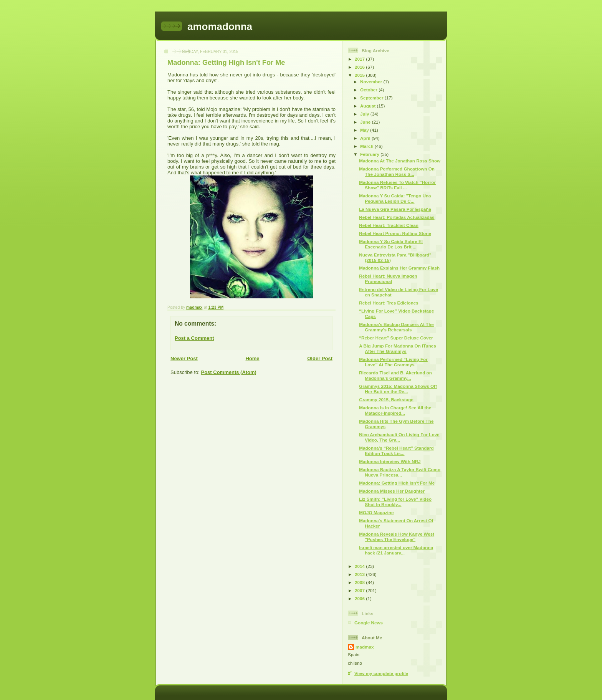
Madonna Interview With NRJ (390, 461)
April (366, 138)
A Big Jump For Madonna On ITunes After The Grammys (398, 348)
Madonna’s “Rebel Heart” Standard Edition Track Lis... (396, 451)
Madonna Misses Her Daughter (392, 491)
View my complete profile (381, 673)
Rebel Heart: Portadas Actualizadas (397, 217)
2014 (360, 566)
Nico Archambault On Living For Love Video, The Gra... (399, 437)
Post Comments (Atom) (229, 372)
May (365, 130)
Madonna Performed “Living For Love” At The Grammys (393, 362)
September (372, 98)
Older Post (320, 358)
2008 (360, 582)
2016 (360, 67)
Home (252, 358)
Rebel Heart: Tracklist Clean (389, 225)
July (365, 114)
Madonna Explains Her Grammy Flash (399, 268)
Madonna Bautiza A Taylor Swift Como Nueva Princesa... (400, 472)
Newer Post (184, 358)
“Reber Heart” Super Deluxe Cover (396, 338)
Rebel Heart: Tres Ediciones (389, 303)
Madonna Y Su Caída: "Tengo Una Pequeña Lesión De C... (395, 198)
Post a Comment (194, 338)
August (369, 106)
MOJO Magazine (376, 512)
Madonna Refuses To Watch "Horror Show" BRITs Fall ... (397, 185)
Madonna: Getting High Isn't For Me (397, 483)
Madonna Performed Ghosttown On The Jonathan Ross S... (397, 171)
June (366, 122)
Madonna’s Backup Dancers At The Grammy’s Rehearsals (396, 327)
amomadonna (220, 26)
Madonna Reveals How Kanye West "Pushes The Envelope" (397, 537)
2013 (360, 574)
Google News (369, 623)
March (367, 146)
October (369, 90)
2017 (360, 59)
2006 (360, 598)
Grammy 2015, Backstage (386, 400)
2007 (360, 590)
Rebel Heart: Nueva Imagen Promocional (388, 279)
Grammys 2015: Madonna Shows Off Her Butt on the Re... (398, 389)
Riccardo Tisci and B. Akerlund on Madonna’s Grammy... (395, 375)
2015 (360, 75)
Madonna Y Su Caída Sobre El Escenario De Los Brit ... (391, 244)
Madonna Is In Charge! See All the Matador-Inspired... (395, 410)
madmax (365, 647)
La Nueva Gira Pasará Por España (395, 209)
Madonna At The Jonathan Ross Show (400, 161)
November (372, 82)
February (370, 154)
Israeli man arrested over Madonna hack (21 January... (396, 550)
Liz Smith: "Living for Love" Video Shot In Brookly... (395, 502)
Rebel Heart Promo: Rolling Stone (395, 233)
